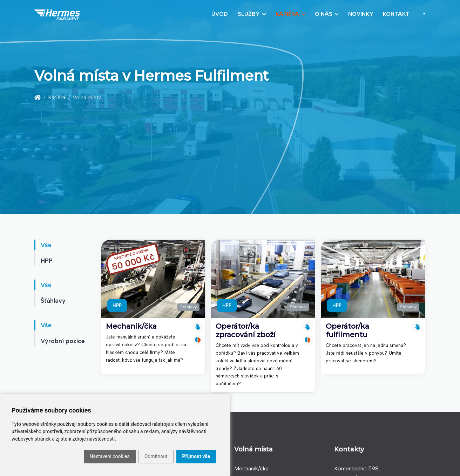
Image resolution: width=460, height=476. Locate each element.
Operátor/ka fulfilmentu (347, 330)
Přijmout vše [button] (196, 456)
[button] (423, 14)
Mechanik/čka (131, 326)
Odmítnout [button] (156, 456)
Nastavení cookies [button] (110, 456)
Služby (249, 14)
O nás (324, 14)
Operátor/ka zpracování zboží (246, 330)
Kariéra (287, 14)
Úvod (220, 14)
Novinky (361, 14)
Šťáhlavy (188, 307)
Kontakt (396, 14)
